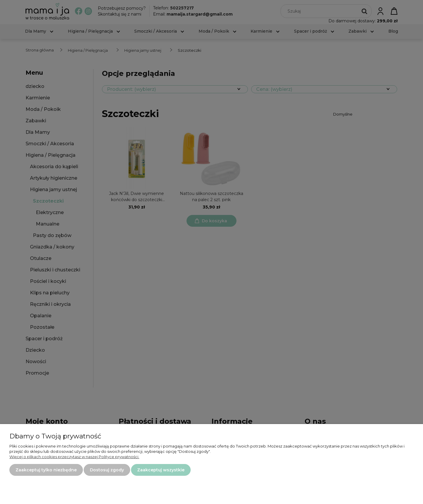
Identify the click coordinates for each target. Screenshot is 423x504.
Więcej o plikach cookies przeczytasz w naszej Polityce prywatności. (74, 457)
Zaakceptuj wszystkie (161, 470)
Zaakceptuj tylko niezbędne (46, 470)
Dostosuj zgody (107, 470)
